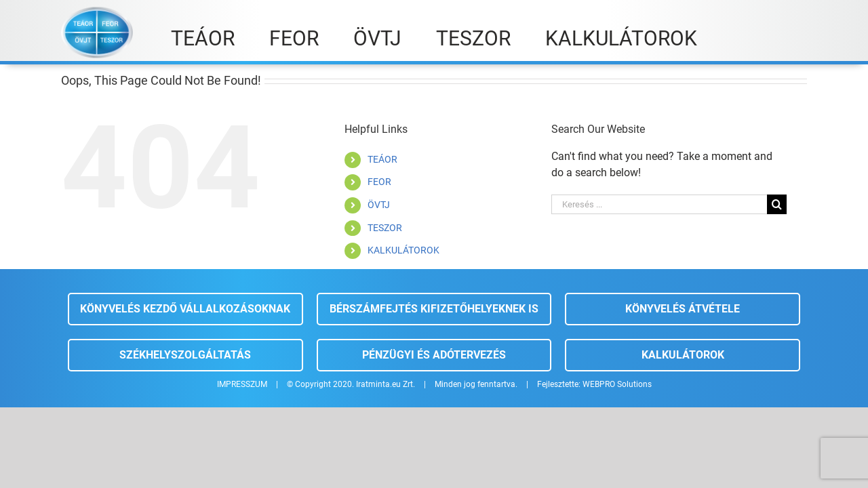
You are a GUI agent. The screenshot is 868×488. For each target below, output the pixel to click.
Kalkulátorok (683, 355)
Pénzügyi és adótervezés (434, 355)
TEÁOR (382, 159)
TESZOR (385, 228)
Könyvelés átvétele (683, 309)
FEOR (379, 182)
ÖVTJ (379, 205)
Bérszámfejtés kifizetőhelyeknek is (434, 309)
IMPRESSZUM (242, 384)
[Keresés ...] (659, 204)
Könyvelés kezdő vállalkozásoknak (185, 309)
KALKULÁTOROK (403, 250)
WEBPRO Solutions (617, 384)
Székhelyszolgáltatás (185, 355)
